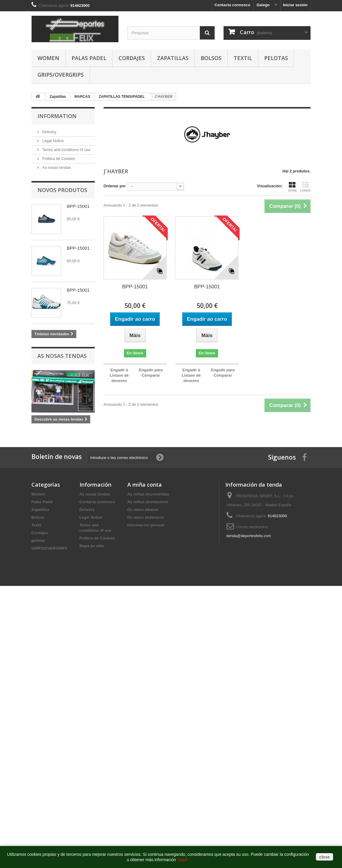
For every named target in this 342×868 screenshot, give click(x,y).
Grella (292, 187)
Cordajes (132, 58)
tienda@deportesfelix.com (249, 536)
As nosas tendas (56, 168)
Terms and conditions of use (66, 150)
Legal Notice (53, 141)
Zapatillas (173, 58)
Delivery (49, 132)
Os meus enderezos (146, 517)
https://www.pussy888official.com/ (50, 594)
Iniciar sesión (295, 5)
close (324, 857)
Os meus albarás (143, 510)
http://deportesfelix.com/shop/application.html (303, 594)
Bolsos (211, 58)
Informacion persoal (146, 525)
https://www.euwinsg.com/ (159, 594)
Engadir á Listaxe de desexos (119, 375)
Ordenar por (115, 186)
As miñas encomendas (148, 494)
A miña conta (145, 485)
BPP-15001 (78, 206)
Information (57, 116)
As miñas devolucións (148, 502)
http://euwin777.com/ (200, 594)
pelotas (276, 58)
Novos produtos (62, 190)
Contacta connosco (233, 5)
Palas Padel (89, 58)
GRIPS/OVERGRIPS (61, 75)
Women (48, 58)
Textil (243, 58)
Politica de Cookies (58, 159)
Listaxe (305, 187)
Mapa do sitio (92, 546)
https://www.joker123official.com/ (108, 594)
